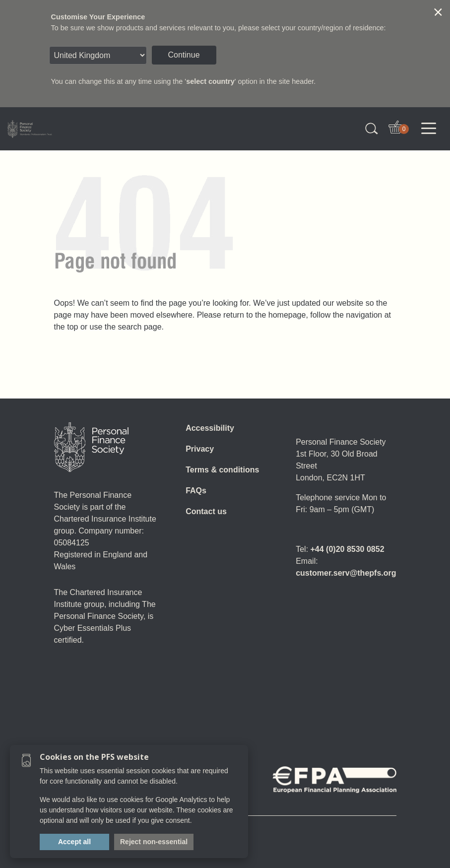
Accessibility (210, 428)
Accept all (74, 842)
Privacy (200, 449)
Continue (184, 55)
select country (210, 81)
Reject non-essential (154, 842)
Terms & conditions (222, 470)
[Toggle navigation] (429, 129)
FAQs (196, 491)
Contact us (206, 511)
